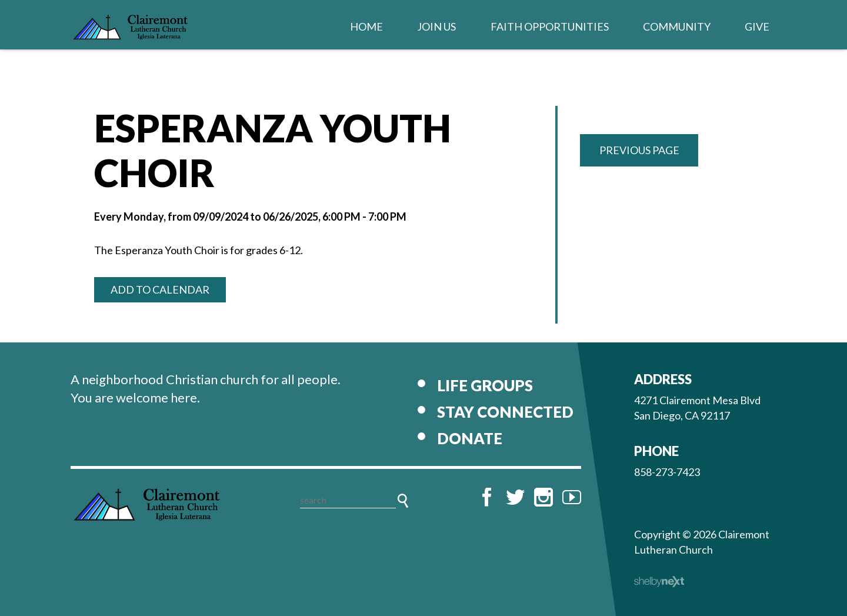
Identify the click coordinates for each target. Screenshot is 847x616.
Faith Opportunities (550, 26)
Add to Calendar (160, 289)
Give (757, 26)
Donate (470, 438)
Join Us (436, 26)
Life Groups (485, 385)
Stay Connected (505, 412)
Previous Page (639, 150)
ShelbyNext (659, 582)
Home (366, 26)
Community (677, 26)
